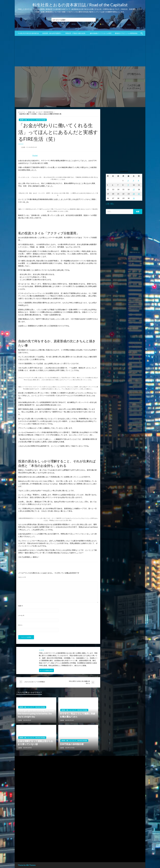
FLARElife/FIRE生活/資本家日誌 (28, 33)
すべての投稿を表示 (46, 670)
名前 (21, 606)
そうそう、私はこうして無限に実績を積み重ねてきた (77, 715)
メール (21, 615)
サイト (20, 625)
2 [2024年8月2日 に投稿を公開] (128, 180)
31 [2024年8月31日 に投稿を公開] (134, 198)
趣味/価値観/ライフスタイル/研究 (101, 33)
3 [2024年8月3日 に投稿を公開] (133, 180)
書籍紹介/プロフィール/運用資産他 (126, 33)
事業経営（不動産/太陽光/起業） (76, 33)
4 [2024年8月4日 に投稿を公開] (138, 180)
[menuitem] (28, 33)
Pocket (35, 155)
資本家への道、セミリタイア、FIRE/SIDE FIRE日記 (41, 112)
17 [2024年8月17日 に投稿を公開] (134, 189)
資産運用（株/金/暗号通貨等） (52, 33)
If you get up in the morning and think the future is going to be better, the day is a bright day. (36, 714)
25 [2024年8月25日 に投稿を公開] (139, 194)
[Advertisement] (80, 51)
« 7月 (108, 204)
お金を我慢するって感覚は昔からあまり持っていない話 (35, 742)
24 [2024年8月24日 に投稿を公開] (134, 194)
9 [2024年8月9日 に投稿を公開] (128, 185)
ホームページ (22, 112)
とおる (23, 147)
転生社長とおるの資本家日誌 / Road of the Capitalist (80, 5)
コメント (22, 577)
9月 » (112, 204)
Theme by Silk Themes (27, 865)
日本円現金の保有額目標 (72, 744)
